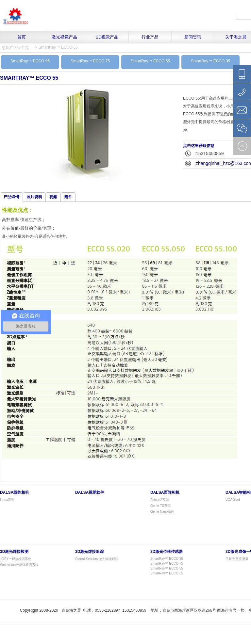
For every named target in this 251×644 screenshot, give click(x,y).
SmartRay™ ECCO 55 (58, 47)
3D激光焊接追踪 (89, 552)
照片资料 (34, 197)
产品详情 (11, 197)
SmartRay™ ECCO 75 (90, 61)
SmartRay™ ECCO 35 (210, 61)
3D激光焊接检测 (14, 552)
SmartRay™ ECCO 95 (30, 61)
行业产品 (150, 37)
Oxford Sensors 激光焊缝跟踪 (97, 559)
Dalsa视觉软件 (90, 492)
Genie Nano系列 (162, 512)
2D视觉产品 (107, 37)
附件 (68, 197)
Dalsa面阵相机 (165, 492)
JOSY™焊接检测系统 (16, 559)
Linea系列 (7, 500)
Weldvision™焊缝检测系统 (19, 565)
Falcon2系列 (159, 500)
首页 (22, 37)
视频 (53, 197)
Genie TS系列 (160, 506)
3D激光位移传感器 (167, 552)
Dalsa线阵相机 (15, 492)
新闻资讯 (193, 37)
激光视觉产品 (64, 37)
